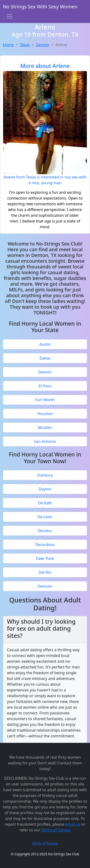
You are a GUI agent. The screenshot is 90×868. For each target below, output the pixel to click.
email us (73, 824)
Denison (45, 586)
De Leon (45, 517)
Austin (45, 344)
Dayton (45, 489)
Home (8, 45)
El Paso (45, 386)
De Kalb (45, 503)
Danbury (45, 475)
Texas (25, 45)
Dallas (45, 358)
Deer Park (45, 558)
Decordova (45, 545)
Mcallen (45, 428)
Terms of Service (56, 830)
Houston (45, 414)
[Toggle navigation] (10, 16)
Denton (42, 45)
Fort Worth (45, 400)
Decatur (45, 531)
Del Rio (45, 572)
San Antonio (45, 441)
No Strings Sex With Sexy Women (40, 7)
